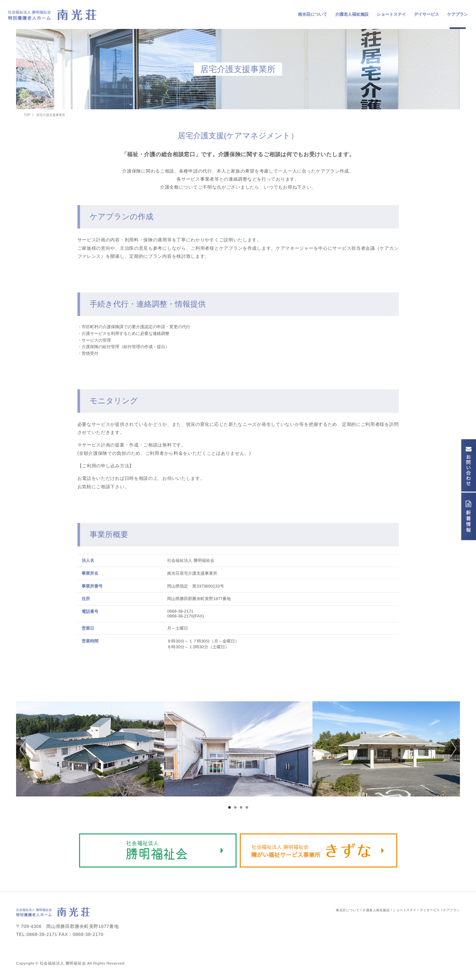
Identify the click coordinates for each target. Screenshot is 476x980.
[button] (21, 749)
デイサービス (427, 14)
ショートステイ (391, 14)
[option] (90, 749)
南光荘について (313, 14)
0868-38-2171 (180, 611)
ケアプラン (458, 14)
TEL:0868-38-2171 (37, 934)
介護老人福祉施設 (352, 14)
